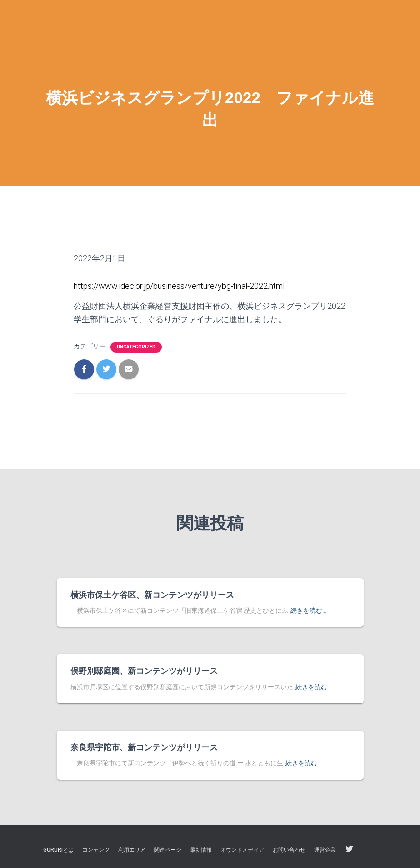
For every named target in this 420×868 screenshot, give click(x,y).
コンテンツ (96, 850)
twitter (349, 849)
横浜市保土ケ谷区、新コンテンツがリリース (152, 595)
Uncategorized (136, 347)
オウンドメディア (242, 850)
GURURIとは (58, 850)
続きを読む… (308, 611)
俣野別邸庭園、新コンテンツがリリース (144, 671)
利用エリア (132, 850)
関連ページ (168, 850)
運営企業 (325, 850)
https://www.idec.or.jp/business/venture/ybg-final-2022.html (179, 286)
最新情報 (201, 850)
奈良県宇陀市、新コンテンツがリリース (144, 747)
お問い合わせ (289, 850)
